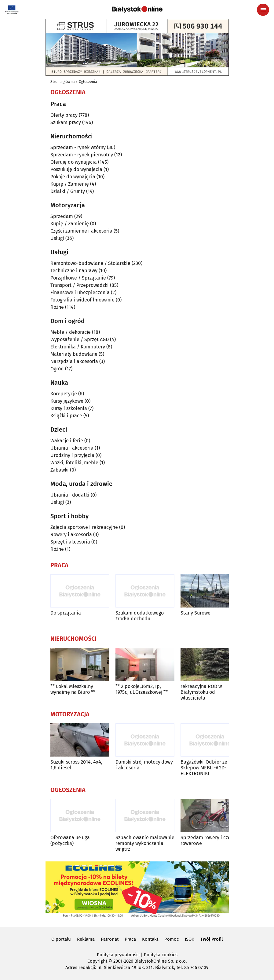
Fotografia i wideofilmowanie (82, 300)
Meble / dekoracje (71, 332)
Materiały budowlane (74, 354)
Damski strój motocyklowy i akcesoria (144, 765)
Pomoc (172, 939)
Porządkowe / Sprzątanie (78, 278)
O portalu (61, 939)
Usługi (57, 238)
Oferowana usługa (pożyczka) (70, 840)
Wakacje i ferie (67, 441)
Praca (130, 939)
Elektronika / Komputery (78, 347)
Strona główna (63, 82)
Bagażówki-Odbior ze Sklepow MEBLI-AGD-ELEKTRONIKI (204, 768)
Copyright (97, 961)
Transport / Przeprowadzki (80, 285)
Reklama (86, 939)
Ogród (57, 369)
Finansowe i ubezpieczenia (80, 292)
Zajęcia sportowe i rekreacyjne (84, 527)
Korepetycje (64, 394)
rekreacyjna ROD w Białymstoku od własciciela (201, 692)
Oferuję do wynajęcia (74, 162)
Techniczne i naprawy (74, 271)
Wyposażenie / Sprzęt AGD (80, 339)
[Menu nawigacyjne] (263, 10)
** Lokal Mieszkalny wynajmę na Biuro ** (73, 689)
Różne (57, 307)
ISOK (190, 939)
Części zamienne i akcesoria (81, 231)
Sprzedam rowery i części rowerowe (209, 840)
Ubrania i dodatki (70, 495)
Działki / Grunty (68, 191)
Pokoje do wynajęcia (73, 177)
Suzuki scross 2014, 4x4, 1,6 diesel (76, 765)
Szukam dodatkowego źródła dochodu (140, 616)
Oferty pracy (64, 115)
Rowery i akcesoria (71, 535)
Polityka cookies (161, 955)
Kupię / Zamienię (70, 184)
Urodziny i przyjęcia (72, 455)
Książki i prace (66, 416)
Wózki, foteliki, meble (74, 463)
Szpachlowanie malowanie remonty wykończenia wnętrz (145, 843)
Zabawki (60, 470)
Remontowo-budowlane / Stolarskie (90, 263)
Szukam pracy (66, 122)
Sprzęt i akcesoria (70, 542)
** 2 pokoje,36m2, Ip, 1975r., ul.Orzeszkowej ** (142, 689)
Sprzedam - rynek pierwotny (82, 155)
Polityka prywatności (118, 955)
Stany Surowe (195, 613)
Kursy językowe (67, 401)
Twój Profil (212, 939)
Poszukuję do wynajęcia (76, 169)
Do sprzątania (66, 613)
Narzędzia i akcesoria (74, 361)
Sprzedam (62, 216)
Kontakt (150, 939)
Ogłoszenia (88, 82)
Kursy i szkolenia (69, 408)
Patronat (110, 939)
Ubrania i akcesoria (72, 448)
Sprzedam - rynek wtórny (78, 147)
